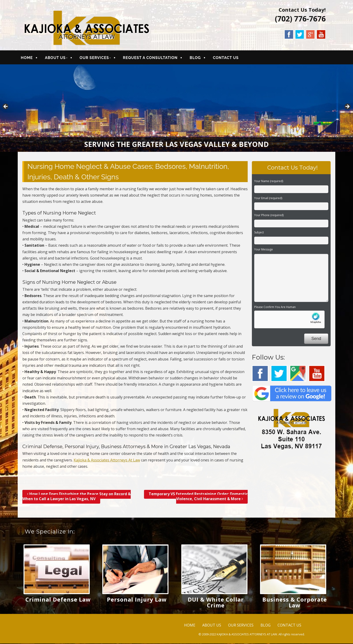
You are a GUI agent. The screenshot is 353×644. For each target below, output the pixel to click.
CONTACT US (228, 58)
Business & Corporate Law (295, 603)
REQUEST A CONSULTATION (152, 58)
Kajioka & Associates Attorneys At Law (107, 460)
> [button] (347, 107)
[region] (176, 109)
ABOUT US (57, 58)
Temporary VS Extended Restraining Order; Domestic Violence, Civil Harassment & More (198, 497)
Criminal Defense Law (58, 600)
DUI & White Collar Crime (216, 603)
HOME (29, 58)
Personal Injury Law (137, 600)
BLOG (197, 58)
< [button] (6, 107)
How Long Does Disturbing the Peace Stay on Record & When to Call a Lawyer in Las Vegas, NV (77, 497)
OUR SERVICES (96, 58)
